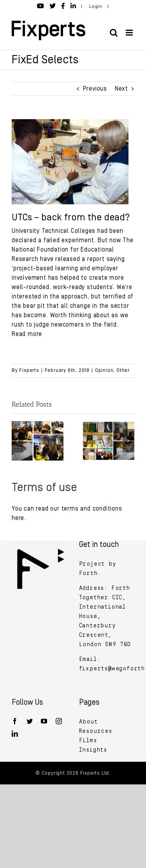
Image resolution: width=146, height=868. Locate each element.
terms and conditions (92, 509)
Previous (95, 89)
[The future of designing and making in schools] (38, 425)
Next (121, 89)
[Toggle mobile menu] (130, 33)
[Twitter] (30, 721)
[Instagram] (59, 721)
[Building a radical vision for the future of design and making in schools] (109, 425)
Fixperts (29, 371)
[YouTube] (44, 721)
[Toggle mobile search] (114, 33)
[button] (18, 441)
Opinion (104, 371)
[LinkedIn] (15, 734)
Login (96, 6)
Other (123, 371)
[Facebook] (15, 721)
